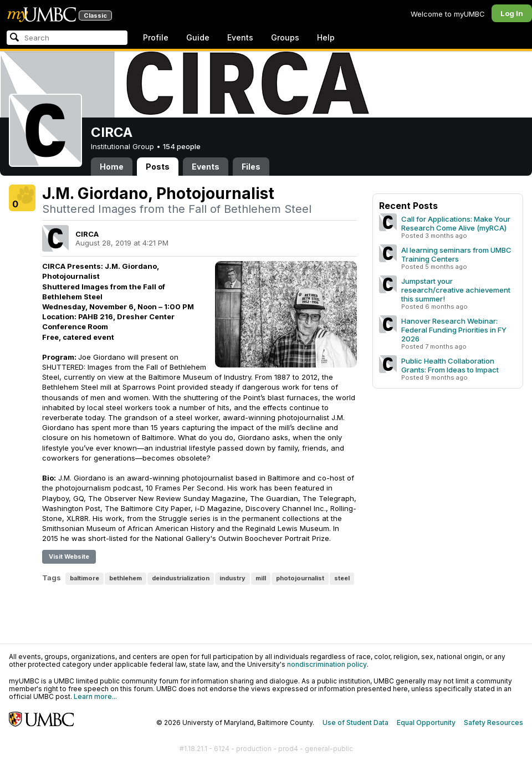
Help (326, 37)
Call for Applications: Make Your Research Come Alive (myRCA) (456, 223)
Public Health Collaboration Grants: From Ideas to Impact (450, 365)
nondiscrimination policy (327, 664)
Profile (156, 37)
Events (240, 37)
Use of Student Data (355, 723)
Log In (512, 13)
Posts (158, 167)
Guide (198, 37)
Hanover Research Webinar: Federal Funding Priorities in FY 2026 (454, 330)
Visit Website (69, 556)
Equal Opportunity (426, 723)
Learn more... (95, 696)
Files (251, 167)
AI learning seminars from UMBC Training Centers (456, 254)
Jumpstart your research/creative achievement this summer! (456, 290)
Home (112, 167)
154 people (182, 146)
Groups (285, 37)
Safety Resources (493, 723)
